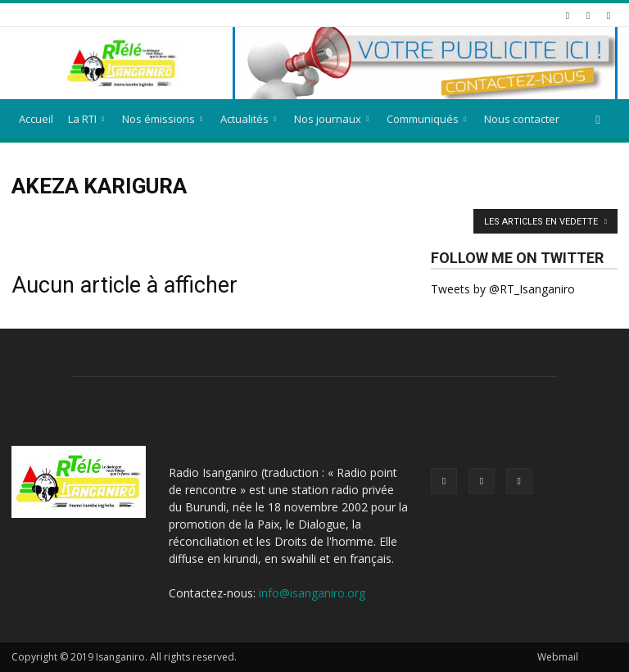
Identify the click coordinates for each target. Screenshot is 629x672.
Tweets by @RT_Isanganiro (503, 289)
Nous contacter (522, 119)
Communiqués (426, 119)
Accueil (36, 119)
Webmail (558, 657)
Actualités (248, 119)
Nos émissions (162, 119)
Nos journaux (331, 119)
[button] (598, 119)
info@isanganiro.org (312, 593)
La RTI (86, 119)
